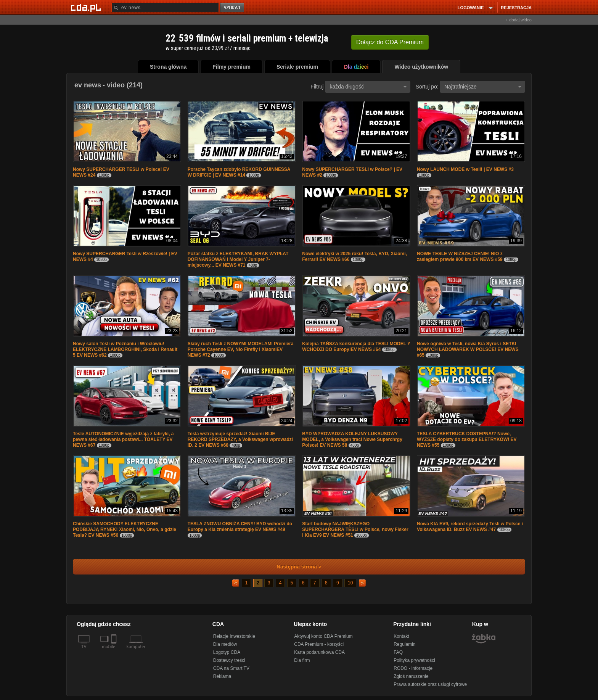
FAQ (398, 652)
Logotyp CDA (227, 652)
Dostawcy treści (229, 660)
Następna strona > (294, 567)
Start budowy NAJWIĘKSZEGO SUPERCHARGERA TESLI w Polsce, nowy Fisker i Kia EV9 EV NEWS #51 (355, 529)
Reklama (222, 676)
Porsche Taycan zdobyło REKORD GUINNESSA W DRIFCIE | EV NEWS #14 (239, 172)
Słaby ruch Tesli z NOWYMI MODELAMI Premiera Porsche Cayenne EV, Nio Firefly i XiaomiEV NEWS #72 (241, 349)
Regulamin (404, 644)
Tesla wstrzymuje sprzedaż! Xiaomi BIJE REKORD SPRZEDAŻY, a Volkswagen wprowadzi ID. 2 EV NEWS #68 (240, 439)
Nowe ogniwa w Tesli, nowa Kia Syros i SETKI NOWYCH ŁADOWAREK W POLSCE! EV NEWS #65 (468, 349)
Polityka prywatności (414, 660)
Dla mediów (225, 644)
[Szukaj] (165, 7)
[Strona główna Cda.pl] (87, 7)
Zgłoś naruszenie (411, 676)
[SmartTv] (115, 651)
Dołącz (390, 42)
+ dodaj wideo (519, 20)
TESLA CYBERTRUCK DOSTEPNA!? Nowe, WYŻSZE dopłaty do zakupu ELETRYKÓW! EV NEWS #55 (467, 439)
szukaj (233, 8)
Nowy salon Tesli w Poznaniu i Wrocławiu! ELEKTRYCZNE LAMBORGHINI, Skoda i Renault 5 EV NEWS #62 (125, 349)
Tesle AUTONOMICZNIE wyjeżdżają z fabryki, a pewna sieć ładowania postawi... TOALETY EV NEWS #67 (123, 439)
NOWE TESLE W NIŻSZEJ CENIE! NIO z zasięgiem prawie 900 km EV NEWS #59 (460, 257)
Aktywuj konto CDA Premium (323, 636)
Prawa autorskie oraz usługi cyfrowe (430, 684)
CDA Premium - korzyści (319, 644)
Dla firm (302, 660)
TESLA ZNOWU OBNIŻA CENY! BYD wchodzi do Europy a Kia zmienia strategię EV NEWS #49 (240, 527)
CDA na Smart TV (231, 668)
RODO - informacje (413, 668)
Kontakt (401, 636)
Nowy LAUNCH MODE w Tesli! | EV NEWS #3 (465, 169)
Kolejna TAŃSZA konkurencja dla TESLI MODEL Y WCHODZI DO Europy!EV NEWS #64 (356, 347)
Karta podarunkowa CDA (319, 652)
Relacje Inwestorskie (234, 636)
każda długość (368, 87)
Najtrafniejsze (483, 87)
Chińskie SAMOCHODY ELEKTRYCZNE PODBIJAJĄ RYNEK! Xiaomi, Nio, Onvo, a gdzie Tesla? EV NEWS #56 (125, 529)
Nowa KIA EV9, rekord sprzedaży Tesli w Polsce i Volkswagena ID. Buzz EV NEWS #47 (470, 527)
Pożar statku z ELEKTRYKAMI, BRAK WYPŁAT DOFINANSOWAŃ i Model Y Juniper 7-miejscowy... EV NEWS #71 (238, 259)
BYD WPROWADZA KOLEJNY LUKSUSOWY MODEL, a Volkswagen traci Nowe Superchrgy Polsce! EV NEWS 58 (352, 439)
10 (350, 583)
